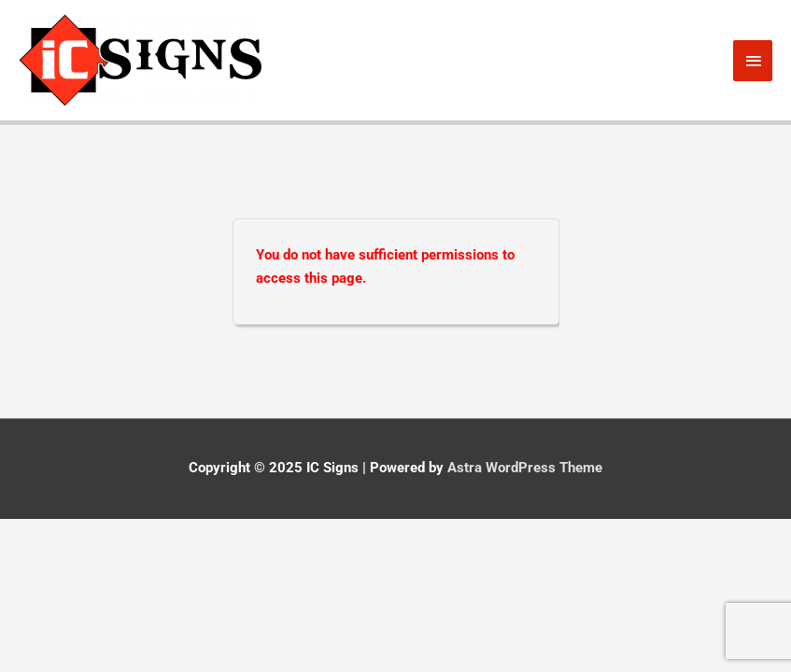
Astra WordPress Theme (525, 468)
